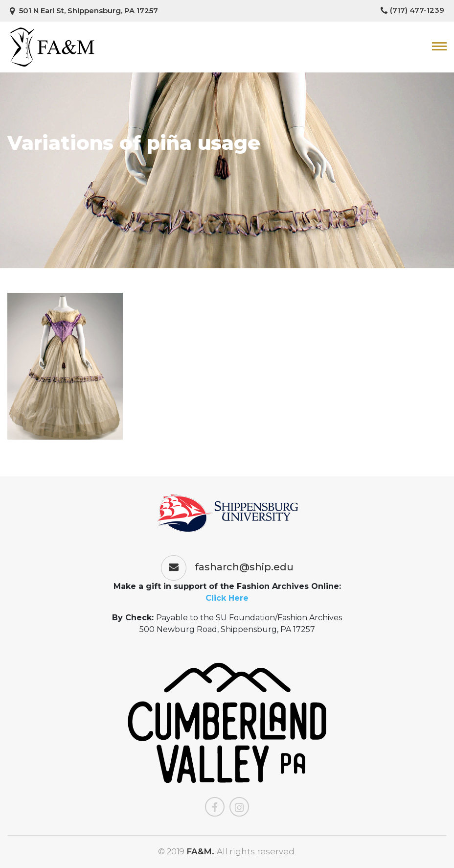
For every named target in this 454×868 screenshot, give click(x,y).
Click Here (227, 598)
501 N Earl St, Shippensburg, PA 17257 (84, 11)
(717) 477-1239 (412, 10)
